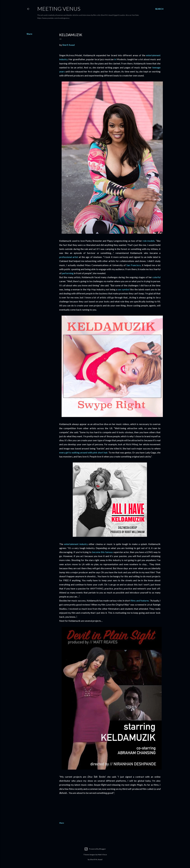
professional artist (69, 257)
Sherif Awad (69, 45)
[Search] (159, 9)
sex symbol (124, 289)
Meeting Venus (59, 9)
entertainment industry (76, 544)
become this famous (102, 552)
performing (68, 273)
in (115, 59)
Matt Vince (102, 855)
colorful (156, 277)
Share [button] (29, 34)
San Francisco (134, 265)
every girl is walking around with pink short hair (83, 452)
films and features (140, 600)
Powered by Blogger (95, 849)
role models (149, 241)
